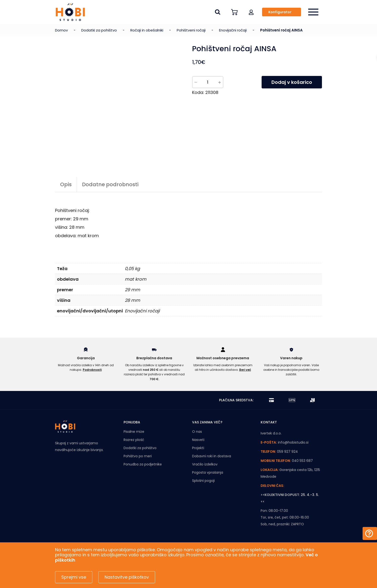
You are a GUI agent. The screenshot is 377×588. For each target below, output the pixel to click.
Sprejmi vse (74, 577)
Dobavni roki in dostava (212, 456)
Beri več (245, 370)
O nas (197, 432)
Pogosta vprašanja (208, 472)
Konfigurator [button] (280, 12)
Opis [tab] (66, 184)
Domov (61, 30)
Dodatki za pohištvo (99, 30)
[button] (251, 12)
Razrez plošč (134, 440)
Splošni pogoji (203, 481)
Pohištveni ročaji (191, 30)
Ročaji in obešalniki (147, 30)
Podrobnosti (92, 370)
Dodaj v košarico (292, 82)
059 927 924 (287, 452)
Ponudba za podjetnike (143, 464)
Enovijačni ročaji (233, 30)
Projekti (198, 448)
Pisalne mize (134, 432)
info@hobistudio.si (293, 442)
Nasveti (198, 440)
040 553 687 (302, 461)
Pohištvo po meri (138, 456)
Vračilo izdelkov (205, 464)
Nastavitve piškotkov (127, 577)
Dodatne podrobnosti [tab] (110, 184)
